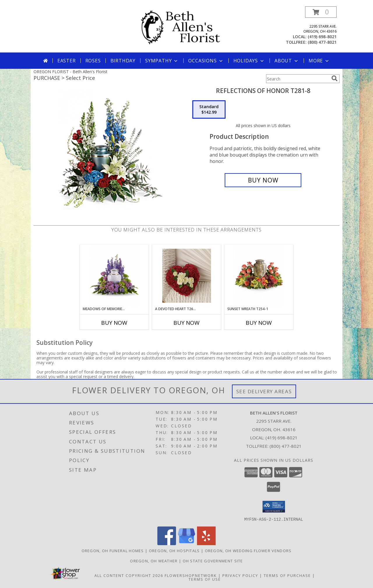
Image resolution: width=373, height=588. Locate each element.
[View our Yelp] (206, 543)
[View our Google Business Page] (186, 543)
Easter (67, 61)
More (319, 61)
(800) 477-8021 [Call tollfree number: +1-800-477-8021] (322, 42)
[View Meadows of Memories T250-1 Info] (114, 276)
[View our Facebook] (167, 543)
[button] (321, 12)
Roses (93, 61)
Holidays (249, 61)
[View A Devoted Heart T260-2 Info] (187, 276)
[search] (335, 78)
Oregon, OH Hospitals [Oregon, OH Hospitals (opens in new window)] (174, 550)
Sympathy (162, 61)
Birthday (123, 61)
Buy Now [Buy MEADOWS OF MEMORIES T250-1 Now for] (114, 323)
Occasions (206, 61)
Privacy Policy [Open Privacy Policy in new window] (240, 575)
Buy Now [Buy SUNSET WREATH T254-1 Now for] (259, 323)
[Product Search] (298, 79)
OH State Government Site (213, 561)
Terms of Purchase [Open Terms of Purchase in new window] (287, 575)
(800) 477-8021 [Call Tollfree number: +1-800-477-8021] (286, 446)
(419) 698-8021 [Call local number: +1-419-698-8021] (322, 37)
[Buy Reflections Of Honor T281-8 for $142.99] (263, 180)
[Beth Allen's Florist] (189, 27)
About (287, 61)
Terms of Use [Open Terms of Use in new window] (205, 579)
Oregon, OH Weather (154, 561)
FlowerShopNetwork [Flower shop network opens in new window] (191, 575)
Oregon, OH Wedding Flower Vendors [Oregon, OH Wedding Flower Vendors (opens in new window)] (248, 550)
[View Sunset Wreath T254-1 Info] (259, 276)
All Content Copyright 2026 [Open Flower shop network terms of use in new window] (129, 575)
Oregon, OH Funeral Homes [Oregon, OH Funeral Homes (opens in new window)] (113, 550)
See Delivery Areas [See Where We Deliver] (264, 391)
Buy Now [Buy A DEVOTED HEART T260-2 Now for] (186, 323)
